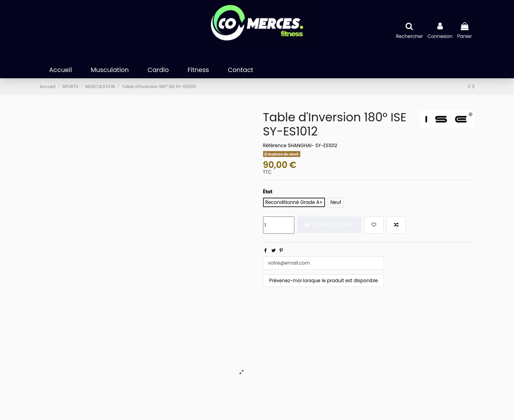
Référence (275, 146)
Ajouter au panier (329, 224)
